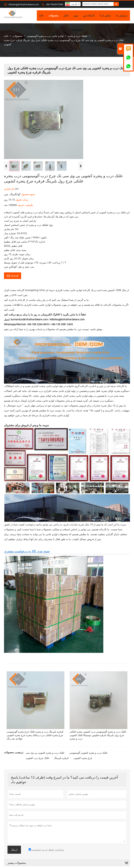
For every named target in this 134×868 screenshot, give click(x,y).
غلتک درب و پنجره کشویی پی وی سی (45, 753)
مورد (76, 16)
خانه (41, 16)
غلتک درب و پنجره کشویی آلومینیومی (88, 753)
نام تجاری (10, 189)
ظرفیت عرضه (25, 205)
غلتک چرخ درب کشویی (37, 758)
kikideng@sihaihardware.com (24, 4)
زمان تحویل (21, 200)
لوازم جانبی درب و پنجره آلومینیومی (45, 36)
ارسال (14, 850)
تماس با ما (105, 16)
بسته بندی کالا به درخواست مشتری (27, 551)
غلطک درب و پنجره (78, 36)
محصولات (53, 16)
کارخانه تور (89, 16)
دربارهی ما (122, 16)
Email (13, 276)
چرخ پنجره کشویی (83, 758)
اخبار (66, 16)
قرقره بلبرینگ (61, 758)
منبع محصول (28, 194)
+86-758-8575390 (54, 4)
